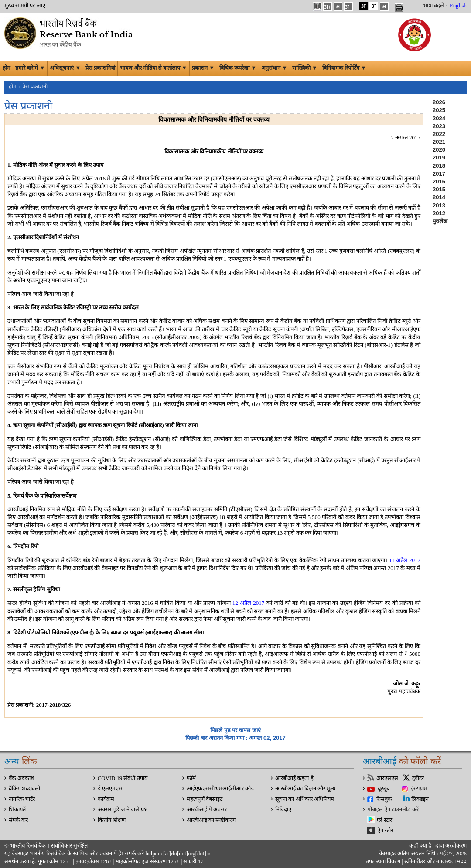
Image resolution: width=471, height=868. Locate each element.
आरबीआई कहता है (294, 778)
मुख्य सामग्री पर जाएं (25, 6)
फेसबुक (384, 799)
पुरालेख (440, 221)
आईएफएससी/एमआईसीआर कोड (220, 789)
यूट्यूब (384, 789)
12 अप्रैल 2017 (249, 603)
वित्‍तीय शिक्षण (112, 820)
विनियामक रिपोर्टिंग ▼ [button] (344, 68)
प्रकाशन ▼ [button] (203, 68)
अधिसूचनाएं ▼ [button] (65, 68)
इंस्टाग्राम (419, 789)
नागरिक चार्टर (22, 799)
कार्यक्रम (106, 799)
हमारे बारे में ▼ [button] (30, 68)
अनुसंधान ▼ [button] (274, 68)
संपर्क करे (18, 820)
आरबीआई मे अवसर (207, 810)
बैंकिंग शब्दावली (24, 789)
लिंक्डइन (420, 799)
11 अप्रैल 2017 (405, 560)
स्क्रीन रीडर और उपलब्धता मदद (435, 861)
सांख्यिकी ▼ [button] (305, 68)
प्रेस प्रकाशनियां (100, 68)
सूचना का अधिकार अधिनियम (305, 799)
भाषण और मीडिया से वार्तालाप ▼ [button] (154, 68)
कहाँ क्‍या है (421, 846)
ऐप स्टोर (385, 831)
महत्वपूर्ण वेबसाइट (205, 799)
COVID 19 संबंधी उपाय (123, 778)
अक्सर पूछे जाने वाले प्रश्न (123, 810)
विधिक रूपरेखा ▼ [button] (238, 68)
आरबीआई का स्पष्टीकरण (211, 820)
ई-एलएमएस (110, 789)
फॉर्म (191, 778)
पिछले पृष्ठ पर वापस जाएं (235, 730)
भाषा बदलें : (435, 6)
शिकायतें (17, 810)
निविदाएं (283, 810)
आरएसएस (387, 778)
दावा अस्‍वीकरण (451, 846)
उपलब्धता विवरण (383, 861)
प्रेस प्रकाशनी (35, 87)
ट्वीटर (418, 778)
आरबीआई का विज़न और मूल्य (305, 789)
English (458, 6)
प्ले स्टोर (384, 820)
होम (7, 68)
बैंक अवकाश (22, 778)
